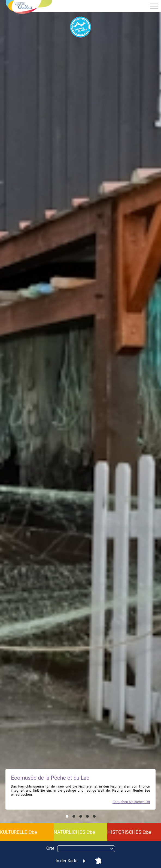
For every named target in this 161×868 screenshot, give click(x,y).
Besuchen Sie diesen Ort (131, 802)
